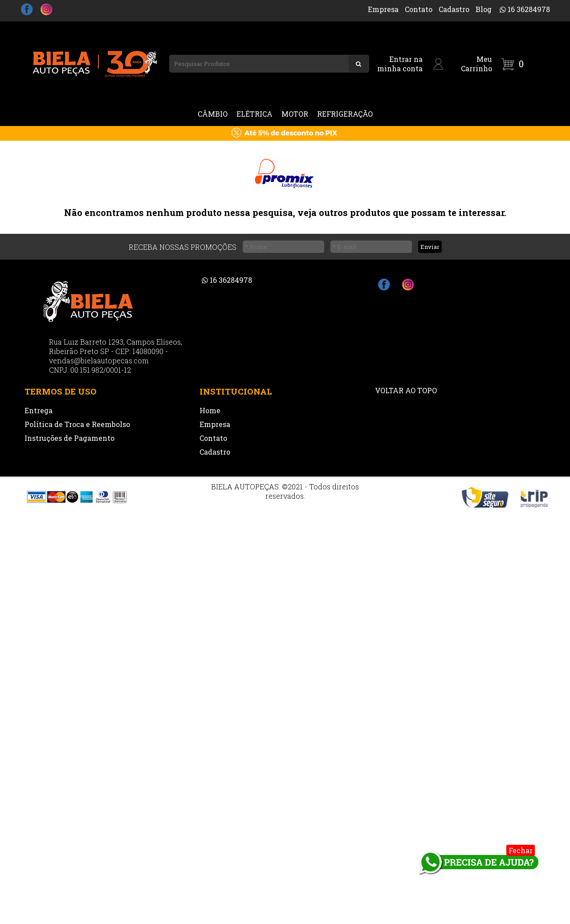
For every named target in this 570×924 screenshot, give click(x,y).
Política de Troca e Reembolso (77, 424)
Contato (419, 9)
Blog (484, 9)
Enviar (430, 247)
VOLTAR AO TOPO (406, 390)
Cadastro (454, 9)
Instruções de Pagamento (69, 438)
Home (210, 410)
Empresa (383, 9)
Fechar (521, 850)
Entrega (39, 410)
